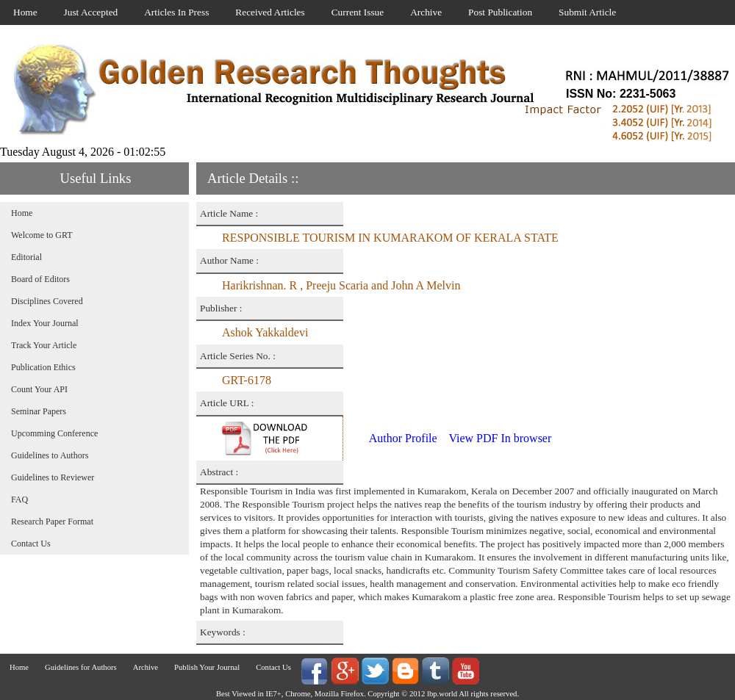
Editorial (26, 257)
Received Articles (270, 12)
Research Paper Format (52, 522)
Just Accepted (91, 12)
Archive (426, 12)
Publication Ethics (43, 367)
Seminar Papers (39, 411)
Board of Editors (40, 279)
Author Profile (403, 438)
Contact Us (31, 544)
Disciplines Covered (47, 301)
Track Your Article (44, 345)
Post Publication (500, 12)
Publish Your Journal (207, 667)
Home (25, 12)
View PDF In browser (500, 438)
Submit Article (587, 12)
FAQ (19, 499)
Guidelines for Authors (81, 667)
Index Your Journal (45, 323)
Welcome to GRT (42, 235)
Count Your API (39, 389)
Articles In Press (176, 12)
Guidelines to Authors (50, 455)
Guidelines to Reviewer (53, 477)
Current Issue (358, 12)
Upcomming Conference (54, 433)
